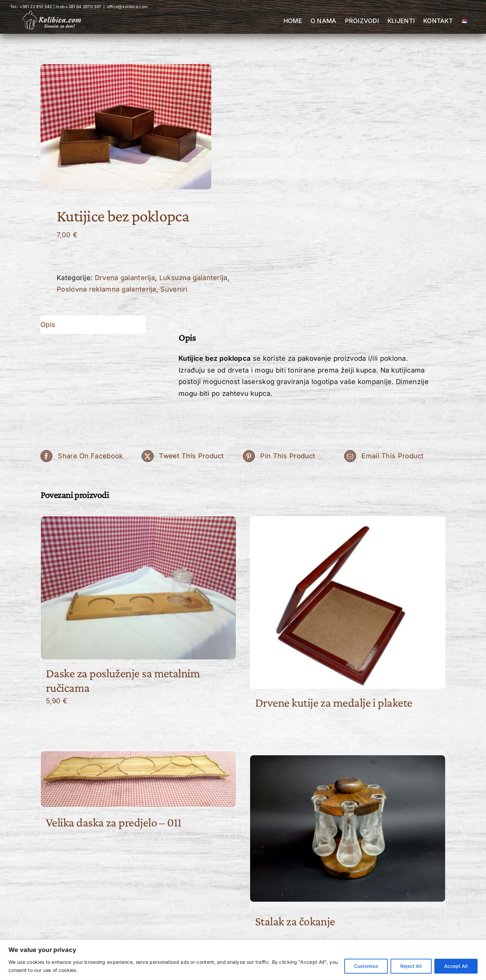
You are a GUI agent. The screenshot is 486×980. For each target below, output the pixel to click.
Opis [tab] (48, 325)
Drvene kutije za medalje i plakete (334, 703)
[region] (243, 960)
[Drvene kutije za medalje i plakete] (348, 603)
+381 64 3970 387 (83, 7)
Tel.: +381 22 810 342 (31, 7)
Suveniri (174, 289)
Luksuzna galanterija (193, 278)
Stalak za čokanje (295, 921)
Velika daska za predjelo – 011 (114, 822)
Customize (366, 966)
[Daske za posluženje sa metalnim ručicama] (138, 588)
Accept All (456, 966)
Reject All (411, 966)
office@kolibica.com (128, 7)
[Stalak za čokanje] (348, 828)
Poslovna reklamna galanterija (106, 289)
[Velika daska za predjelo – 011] (138, 779)
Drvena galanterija (125, 278)
